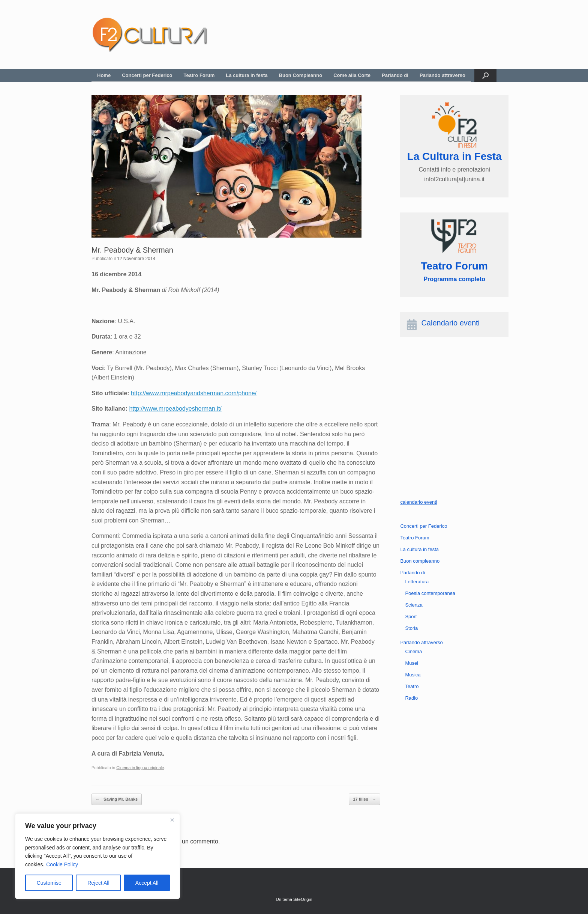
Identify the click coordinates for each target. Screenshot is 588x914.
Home (104, 75)
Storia (411, 628)
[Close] (172, 820)
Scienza (414, 605)
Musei (412, 663)
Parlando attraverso (442, 75)
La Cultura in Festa (454, 156)
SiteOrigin (303, 899)
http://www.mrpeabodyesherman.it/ (175, 409)
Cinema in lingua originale (140, 768)
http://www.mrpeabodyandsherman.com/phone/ (194, 393)
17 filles (364, 799)
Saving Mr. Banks (117, 799)
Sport (411, 617)
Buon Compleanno (301, 75)
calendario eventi (418, 502)
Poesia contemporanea (430, 593)
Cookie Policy (62, 864)
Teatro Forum (199, 75)
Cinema (413, 651)
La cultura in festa (247, 75)
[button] (485, 75)
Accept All (147, 883)
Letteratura (417, 582)
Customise (49, 883)
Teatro (412, 686)
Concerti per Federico (147, 75)
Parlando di (395, 75)
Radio (411, 698)
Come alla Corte (352, 75)
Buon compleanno (420, 561)
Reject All (98, 883)
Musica (413, 675)
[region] (97, 856)
